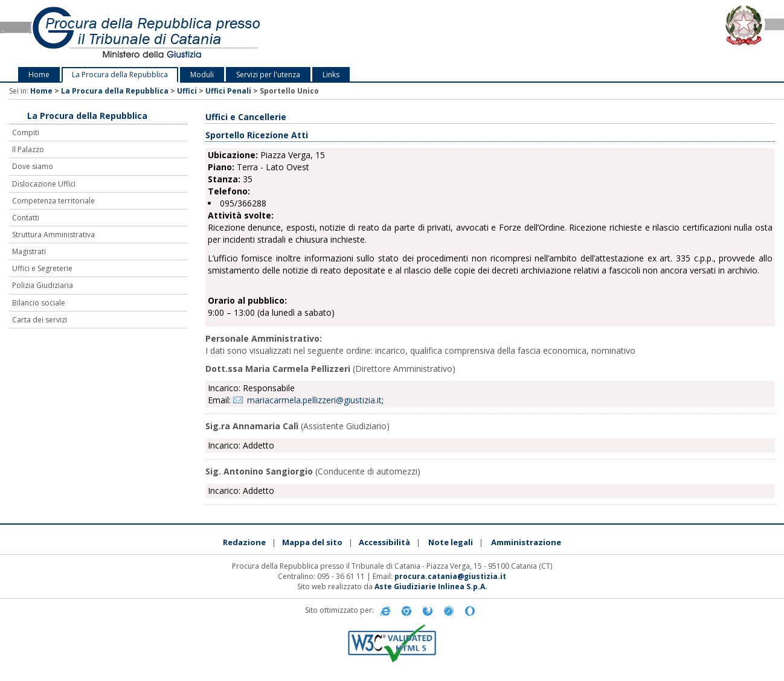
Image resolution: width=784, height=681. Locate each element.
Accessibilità (384, 542)
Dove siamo (33, 166)
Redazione (244, 542)
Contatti (26, 218)
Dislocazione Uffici (44, 184)
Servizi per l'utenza (268, 75)
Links (331, 75)
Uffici (187, 91)
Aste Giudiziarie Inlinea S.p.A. (431, 587)
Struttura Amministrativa (53, 235)
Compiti (26, 133)
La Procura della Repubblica (120, 75)
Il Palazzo (28, 149)
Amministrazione (526, 542)
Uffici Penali (228, 91)
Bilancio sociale (39, 303)
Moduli (202, 75)
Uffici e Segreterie (42, 268)
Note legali (451, 542)
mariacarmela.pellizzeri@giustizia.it (314, 400)
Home (39, 75)
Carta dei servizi (40, 320)
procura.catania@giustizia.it (450, 576)
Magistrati (29, 251)
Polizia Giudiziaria (43, 285)
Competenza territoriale (53, 201)
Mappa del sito (312, 542)
